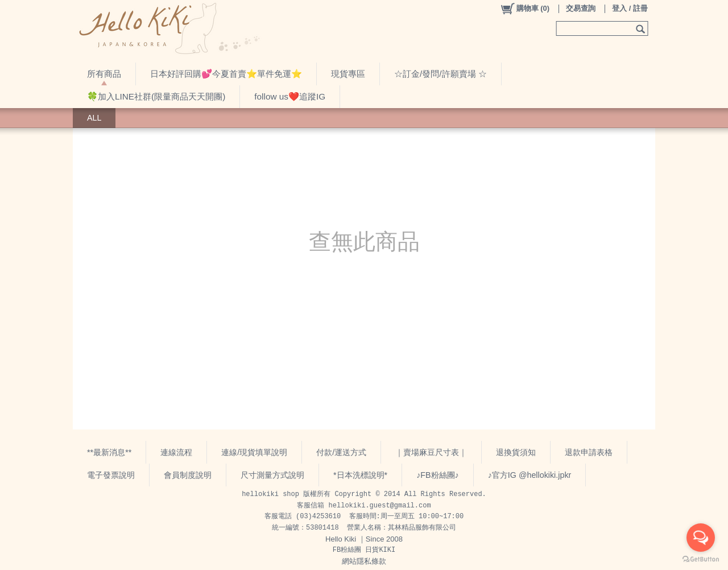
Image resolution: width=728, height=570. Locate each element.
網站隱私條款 (364, 561)
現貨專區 (348, 74)
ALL (94, 118)
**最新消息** (109, 452)
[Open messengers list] (701, 538)
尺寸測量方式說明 (272, 475)
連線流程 (176, 452)
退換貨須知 (516, 452)
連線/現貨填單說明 (254, 452)
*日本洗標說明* (360, 475)
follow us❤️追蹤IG (290, 96)
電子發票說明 (111, 475)
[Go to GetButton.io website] (701, 559)
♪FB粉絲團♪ (438, 475)
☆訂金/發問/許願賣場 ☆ (440, 74)
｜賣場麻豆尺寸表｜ (431, 452)
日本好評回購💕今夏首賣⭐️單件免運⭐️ (226, 74)
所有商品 (104, 74)
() (525, 9)
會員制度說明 (188, 475)
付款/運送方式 (341, 452)
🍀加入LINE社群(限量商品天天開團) (156, 96)
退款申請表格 (589, 452)
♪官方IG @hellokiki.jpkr (530, 475)
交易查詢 (581, 8)
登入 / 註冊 (630, 8)
